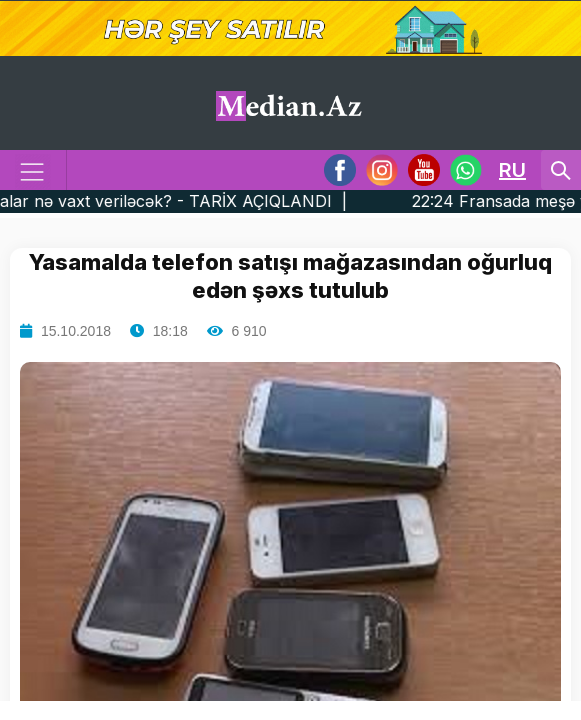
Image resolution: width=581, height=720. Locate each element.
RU (512, 170)
